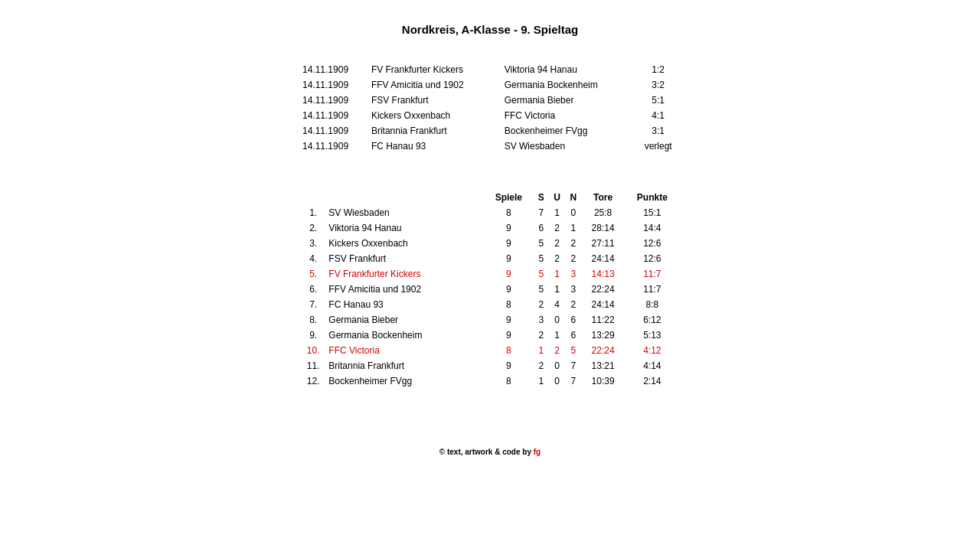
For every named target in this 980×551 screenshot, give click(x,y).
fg (536, 452)
